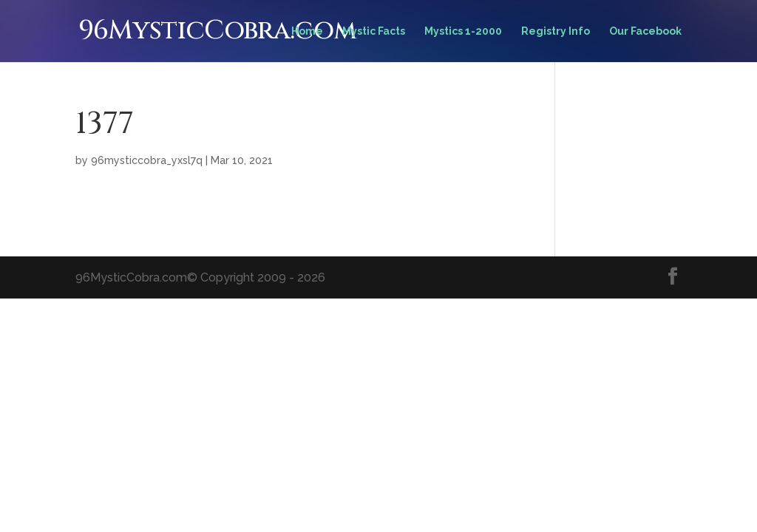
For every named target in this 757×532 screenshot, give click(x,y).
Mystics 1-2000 (463, 31)
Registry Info (556, 31)
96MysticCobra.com (217, 30)
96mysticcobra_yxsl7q (147, 160)
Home (307, 31)
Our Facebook (645, 31)
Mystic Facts (374, 31)
